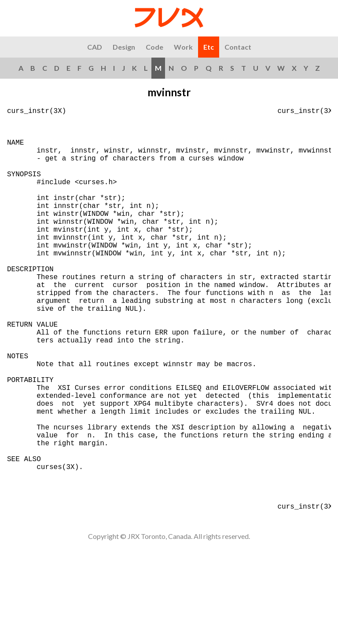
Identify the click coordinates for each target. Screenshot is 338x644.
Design (124, 47)
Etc (209, 47)
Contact (238, 47)
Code (154, 47)
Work (183, 47)
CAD (95, 47)
